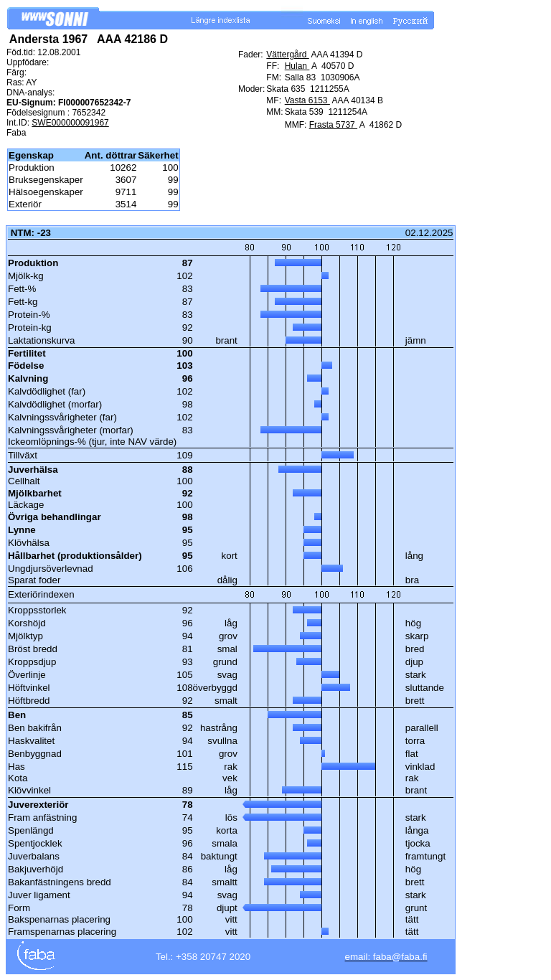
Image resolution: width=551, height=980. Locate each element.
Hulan (297, 66)
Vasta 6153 (307, 100)
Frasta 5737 (333, 125)
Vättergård (287, 55)
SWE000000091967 (70, 123)
